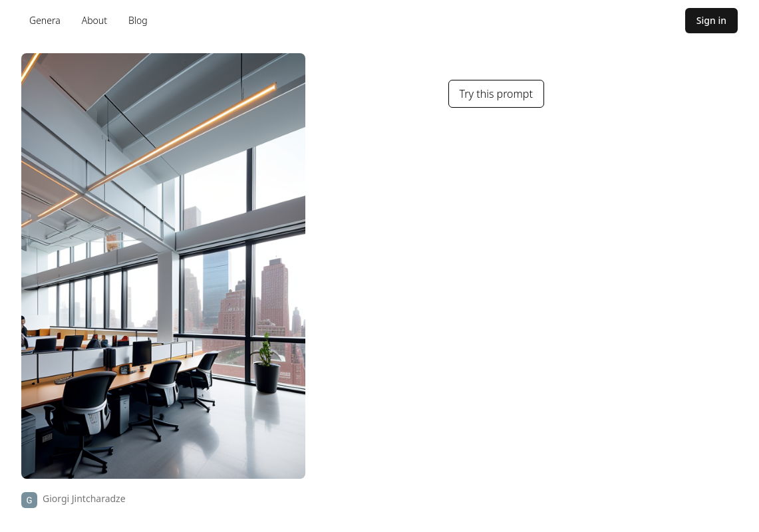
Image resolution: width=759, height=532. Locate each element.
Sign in (711, 20)
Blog (138, 20)
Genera (45, 20)
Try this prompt (496, 94)
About (94, 20)
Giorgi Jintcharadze (84, 498)
